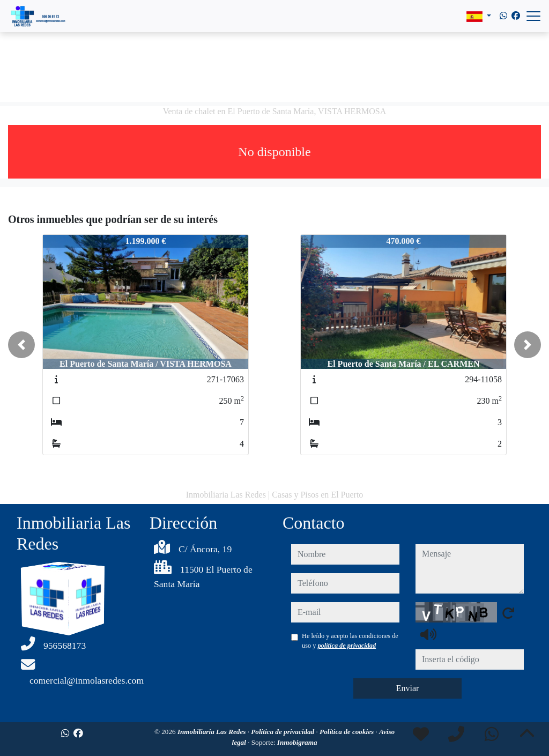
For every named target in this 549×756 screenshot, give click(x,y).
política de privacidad (347, 646)
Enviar (408, 688)
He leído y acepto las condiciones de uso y (350, 641)
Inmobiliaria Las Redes (213, 732)
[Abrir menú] (533, 16)
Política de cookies (347, 732)
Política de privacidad (283, 732)
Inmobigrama (297, 742)
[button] (21, 345)
